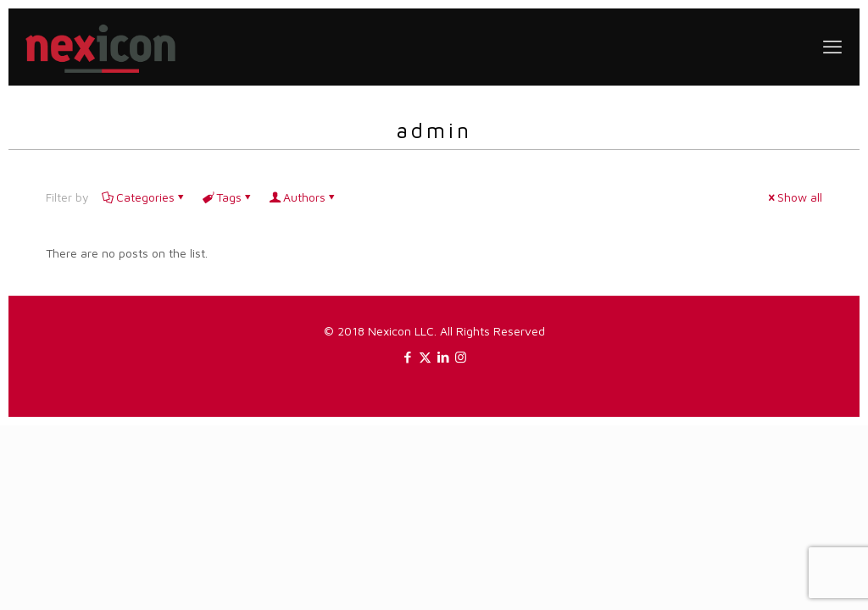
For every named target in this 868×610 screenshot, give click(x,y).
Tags (228, 197)
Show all (794, 197)
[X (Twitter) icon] (425, 357)
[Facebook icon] (407, 357)
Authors (303, 197)
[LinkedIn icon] (443, 357)
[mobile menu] (832, 47)
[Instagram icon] (461, 357)
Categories (144, 197)
